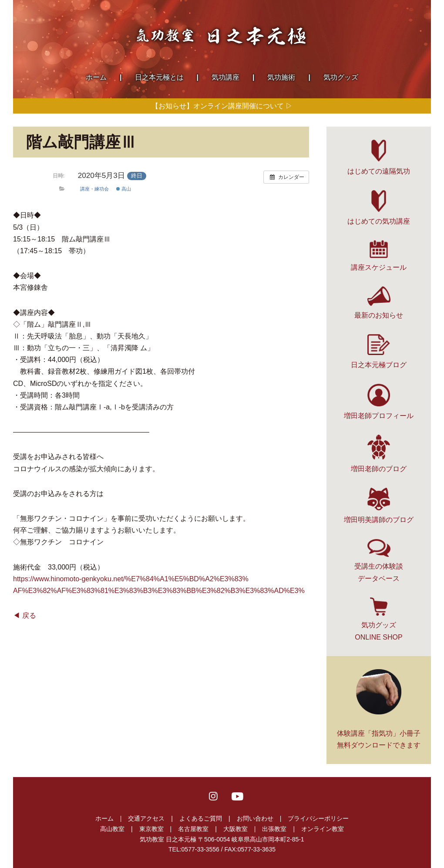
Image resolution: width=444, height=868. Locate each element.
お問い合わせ (255, 818)
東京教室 (151, 829)
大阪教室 (235, 829)
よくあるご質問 (201, 818)
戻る (29, 615)
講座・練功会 (94, 189)
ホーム (104, 818)
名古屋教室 (193, 829)
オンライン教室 (323, 829)
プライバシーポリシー (318, 818)
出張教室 (274, 829)
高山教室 (112, 829)
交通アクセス (146, 818)
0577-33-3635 (257, 849)
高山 (124, 189)
